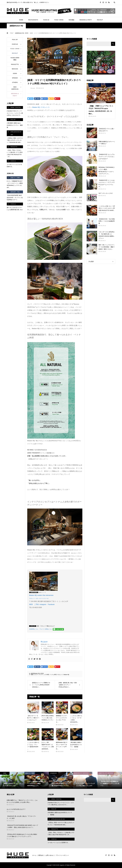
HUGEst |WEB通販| (15, 59)
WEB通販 (71, 20)
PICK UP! (15, 40)
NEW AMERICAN (15, 88)
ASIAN (42, 673)
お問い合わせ (50, 855)
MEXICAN (15, 69)
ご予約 (37, 604)
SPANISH (15, 78)
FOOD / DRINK (59, 20)
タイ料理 (47, 675)
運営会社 (41, 855)
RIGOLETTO (15, 64)
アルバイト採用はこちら (46, 629)
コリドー (36, 675)
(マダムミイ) (41, 107)
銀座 (32, 675)
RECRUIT (100, 20)
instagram (43, 604)
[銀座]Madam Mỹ (16, 26)
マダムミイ (60, 675)
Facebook (51, 604)
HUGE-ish (46, 20)
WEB (31, 604)
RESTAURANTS (33, 20)
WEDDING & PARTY (86, 20)
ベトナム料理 (53, 675)
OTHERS (15, 82)
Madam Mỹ (66, 675)
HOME (21, 20)
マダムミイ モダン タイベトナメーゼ (39, 598)
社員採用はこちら (34, 629)
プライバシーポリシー (62, 855)
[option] (12, 780)
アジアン (41, 675)
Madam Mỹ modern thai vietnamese (41, 595)
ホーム (34, 855)
